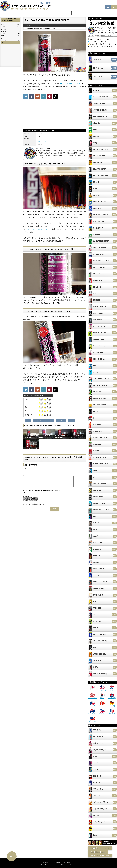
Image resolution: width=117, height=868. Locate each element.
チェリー (43, 142)
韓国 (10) (102, 697)
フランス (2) (112, 713)
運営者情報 (46, 862)
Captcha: (27, 498)
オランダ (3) (112, 689)
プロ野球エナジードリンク (100, 848)
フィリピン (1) (102, 713)
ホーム (4, 13)
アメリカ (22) (102, 689)
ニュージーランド (93, 713)
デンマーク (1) (102, 705)
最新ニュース (66, 13)
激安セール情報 (78, 13)
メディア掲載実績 (55, 862)
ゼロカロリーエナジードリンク (43, 420)
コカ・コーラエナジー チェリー (70, 84)
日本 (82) (93, 689)
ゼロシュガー (61, 420)
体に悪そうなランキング (94, 13)
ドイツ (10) (112, 705)
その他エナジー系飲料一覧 (100, 856)
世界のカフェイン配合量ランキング (21, 13)
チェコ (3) (93, 705)
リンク (63, 862)
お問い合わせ (70, 862)
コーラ (38, 142)
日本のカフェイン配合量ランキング (47, 13)
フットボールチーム (98, 852)
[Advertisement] (55, 115)
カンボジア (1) (112, 697)
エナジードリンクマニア (61, 864)
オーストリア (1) (93, 697)
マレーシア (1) (93, 721)
